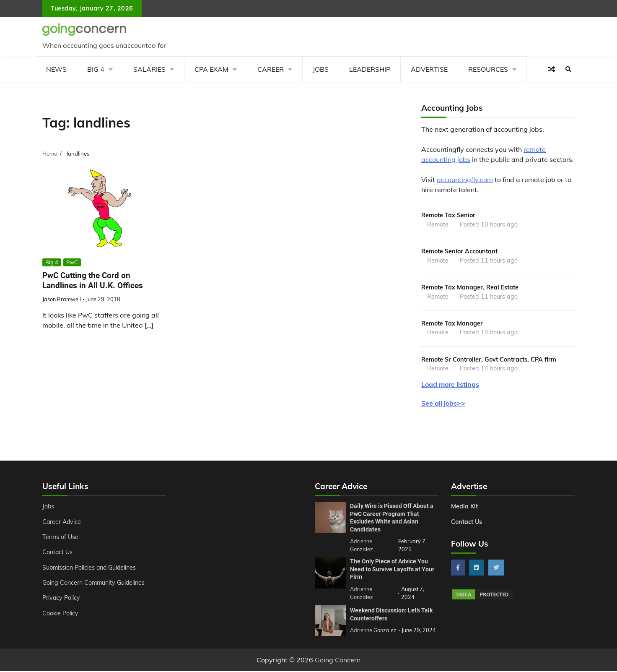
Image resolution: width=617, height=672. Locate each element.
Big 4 (96, 69)
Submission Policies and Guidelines (90, 568)
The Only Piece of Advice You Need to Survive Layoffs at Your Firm (392, 569)
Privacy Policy (61, 599)
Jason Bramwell (62, 299)
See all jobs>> (443, 404)
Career (271, 69)
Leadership (370, 69)
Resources (488, 69)
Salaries (149, 69)
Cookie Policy (60, 614)
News (56, 69)
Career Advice (62, 522)
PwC (72, 262)
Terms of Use (61, 537)
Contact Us (58, 553)
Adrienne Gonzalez (373, 631)
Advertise (429, 69)
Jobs (321, 69)
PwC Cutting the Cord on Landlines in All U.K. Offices (93, 281)
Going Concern (338, 661)
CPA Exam (211, 69)
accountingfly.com (465, 180)
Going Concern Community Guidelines (94, 583)
